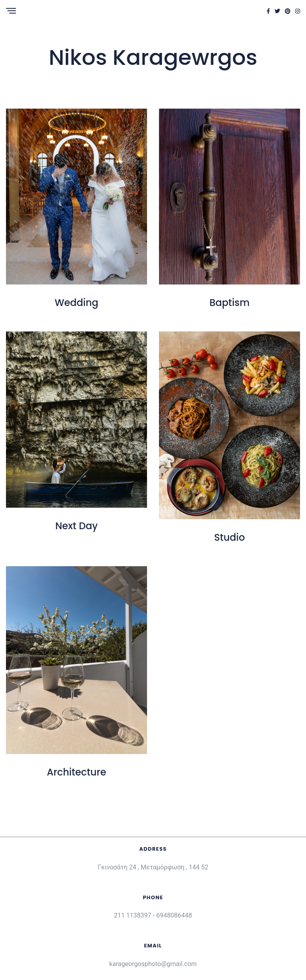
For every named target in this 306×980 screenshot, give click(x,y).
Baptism (230, 303)
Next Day (77, 526)
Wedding (76, 303)
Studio (230, 537)
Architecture (77, 772)
